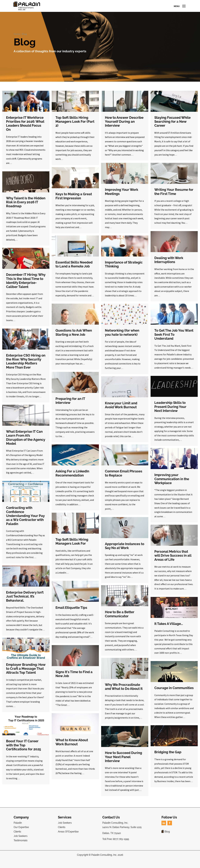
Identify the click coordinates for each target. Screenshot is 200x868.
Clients (17, 837)
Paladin (18, 828)
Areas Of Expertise (68, 837)
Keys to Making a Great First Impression (74, 202)
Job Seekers (21, 841)
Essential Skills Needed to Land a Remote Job (74, 270)
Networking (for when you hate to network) (122, 338)
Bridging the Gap (168, 758)
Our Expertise (21, 833)
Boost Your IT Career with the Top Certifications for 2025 (24, 751)
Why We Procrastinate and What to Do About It (124, 692)
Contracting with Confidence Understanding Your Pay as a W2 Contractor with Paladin (25, 521)
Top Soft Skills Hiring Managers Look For (72, 547)
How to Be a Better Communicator (120, 620)
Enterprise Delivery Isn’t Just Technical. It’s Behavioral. (25, 602)
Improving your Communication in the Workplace (172, 484)
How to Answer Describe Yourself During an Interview (124, 127)
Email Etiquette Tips (71, 613)
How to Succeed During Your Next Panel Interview (124, 762)
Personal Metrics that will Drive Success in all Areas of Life (173, 561)
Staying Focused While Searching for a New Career (172, 127)
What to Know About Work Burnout (72, 748)
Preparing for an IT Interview (70, 406)
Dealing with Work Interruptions (169, 265)
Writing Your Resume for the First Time (174, 197)
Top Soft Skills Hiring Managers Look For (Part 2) (75, 127)
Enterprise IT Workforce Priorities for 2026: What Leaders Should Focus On (25, 129)
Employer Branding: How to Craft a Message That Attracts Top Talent (26, 674)
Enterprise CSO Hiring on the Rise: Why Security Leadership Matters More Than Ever (26, 367)
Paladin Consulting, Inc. (104, 860)
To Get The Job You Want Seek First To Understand (174, 340)
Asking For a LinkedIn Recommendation (72, 479)
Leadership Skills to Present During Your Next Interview (170, 412)
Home (17, 39)
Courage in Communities (174, 693)
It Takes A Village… (169, 629)
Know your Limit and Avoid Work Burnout (121, 411)
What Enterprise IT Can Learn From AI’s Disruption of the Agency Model (26, 443)
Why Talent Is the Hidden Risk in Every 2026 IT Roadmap (26, 208)
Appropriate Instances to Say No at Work (125, 551)
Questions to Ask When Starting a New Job (74, 338)
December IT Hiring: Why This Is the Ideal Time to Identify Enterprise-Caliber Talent (26, 286)
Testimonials (21, 846)
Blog (24, 39)
